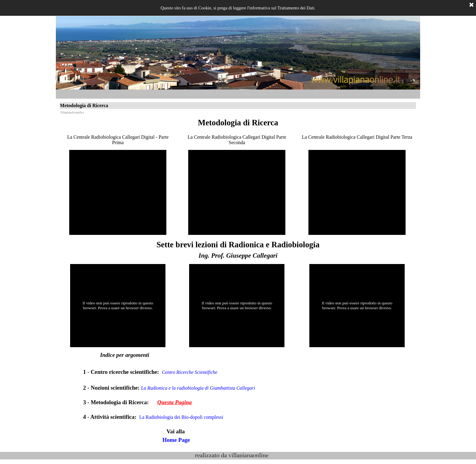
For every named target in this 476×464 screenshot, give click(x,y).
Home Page (178, 440)
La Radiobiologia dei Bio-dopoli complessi (183, 417)
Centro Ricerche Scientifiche (191, 372)
